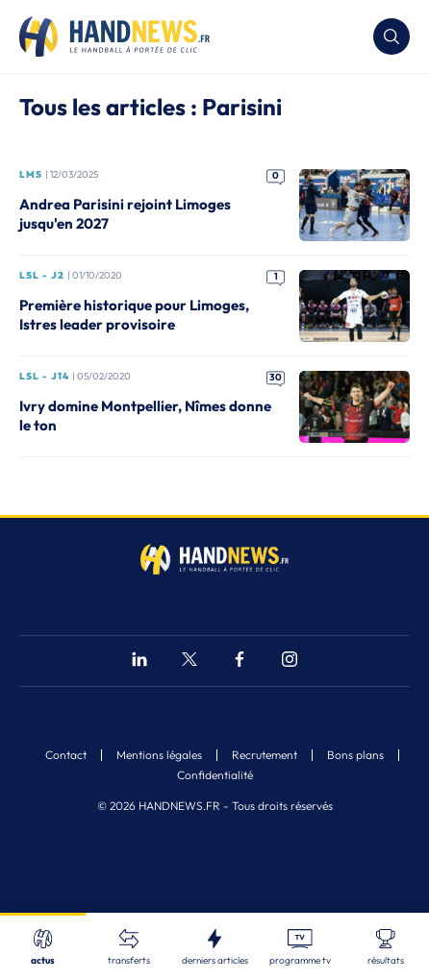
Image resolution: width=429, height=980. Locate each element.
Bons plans (355, 755)
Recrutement (265, 755)
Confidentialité (215, 775)
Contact (66, 755)
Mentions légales (159, 755)
